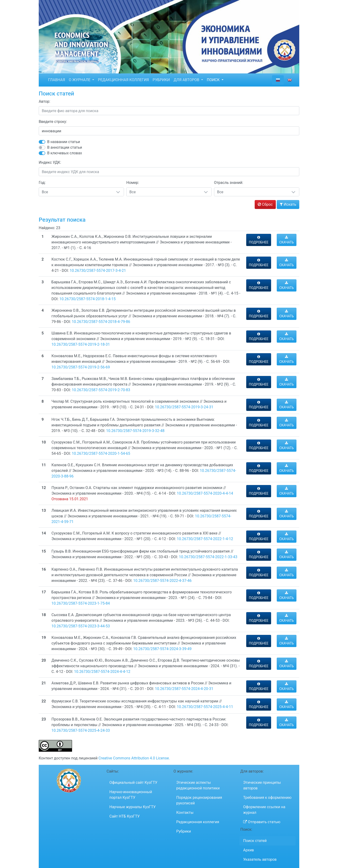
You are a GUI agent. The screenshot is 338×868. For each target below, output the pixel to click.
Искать (288, 204)
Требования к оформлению (267, 798)
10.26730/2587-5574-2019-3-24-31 (184, 407)
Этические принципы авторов (262, 785)
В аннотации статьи (65, 147)
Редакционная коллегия (198, 822)
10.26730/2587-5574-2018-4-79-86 (101, 322)
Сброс (265, 204)
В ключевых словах (65, 153)
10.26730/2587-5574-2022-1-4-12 (205, 539)
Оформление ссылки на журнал (264, 810)
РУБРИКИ (161, 80)
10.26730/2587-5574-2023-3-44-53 (81, 626)
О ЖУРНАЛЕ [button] (80, 80)
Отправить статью (262, 822)
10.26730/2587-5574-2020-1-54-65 (101, 453)
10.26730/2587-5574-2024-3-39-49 (163, 649)
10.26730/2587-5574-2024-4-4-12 (102, 672)
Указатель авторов (260, 859)
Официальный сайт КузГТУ (133, 783)
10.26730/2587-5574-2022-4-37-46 (163, 581)
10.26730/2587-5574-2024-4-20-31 (184, 689)
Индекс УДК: (50, 162)
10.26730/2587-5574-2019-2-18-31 (81, 344)
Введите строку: (53, 122)
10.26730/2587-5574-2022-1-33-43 (208, 557)
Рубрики (184, 831)
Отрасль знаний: (229, 183)
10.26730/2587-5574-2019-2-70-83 (101, 390)
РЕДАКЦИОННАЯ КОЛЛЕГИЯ (123, 80)
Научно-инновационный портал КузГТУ (131, 795)
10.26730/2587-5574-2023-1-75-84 (81, 603)
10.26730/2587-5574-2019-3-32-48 (135, 431)
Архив (249, 850)
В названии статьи (64, 142)
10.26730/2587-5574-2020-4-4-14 (205, 493)
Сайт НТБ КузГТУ (125, 816)
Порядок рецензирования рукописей (199, 800)
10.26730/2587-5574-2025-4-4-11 (205, 707)
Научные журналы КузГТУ (133, 807)
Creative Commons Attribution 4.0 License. (134, 758)
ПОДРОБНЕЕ (259, 240)
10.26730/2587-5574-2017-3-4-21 (98, 271)
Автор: (44, 101)
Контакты (185, 813)
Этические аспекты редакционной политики (198, 785)
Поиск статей (255, 841)
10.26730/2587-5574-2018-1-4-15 (88, 299)
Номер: (133, 183)
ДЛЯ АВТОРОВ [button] (187, 80)
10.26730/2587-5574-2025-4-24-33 (81, 730)
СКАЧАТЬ (287, 240)
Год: (42, 183)
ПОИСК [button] (214, 80)
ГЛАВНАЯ (57, 80)
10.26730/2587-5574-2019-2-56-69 (81, 367)
